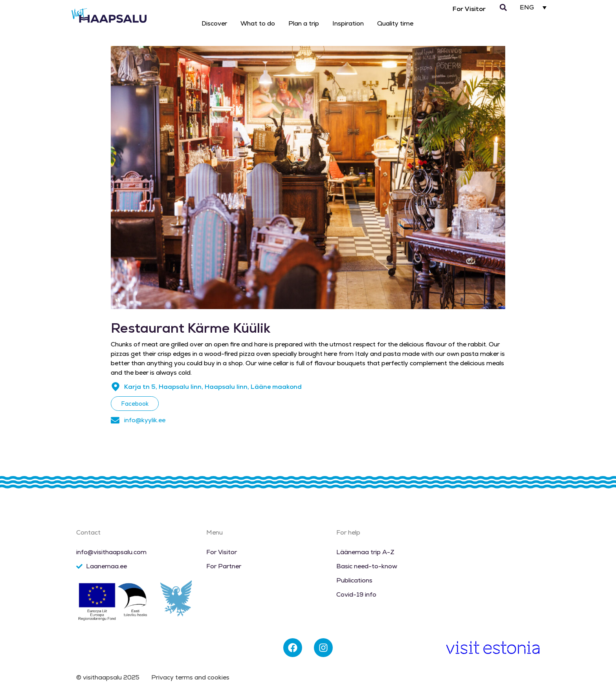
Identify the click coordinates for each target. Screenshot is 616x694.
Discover (214, 23)
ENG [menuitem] (527, 8)
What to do (258, 23)
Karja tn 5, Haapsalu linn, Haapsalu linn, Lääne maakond (213, 387)
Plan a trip (304, 23)
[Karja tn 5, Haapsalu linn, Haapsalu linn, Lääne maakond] (115, 387)
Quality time (395, 23)
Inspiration (348, 23)
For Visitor (469, 9)
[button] (503, 8)
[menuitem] (533, 7)
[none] (533, 7)
